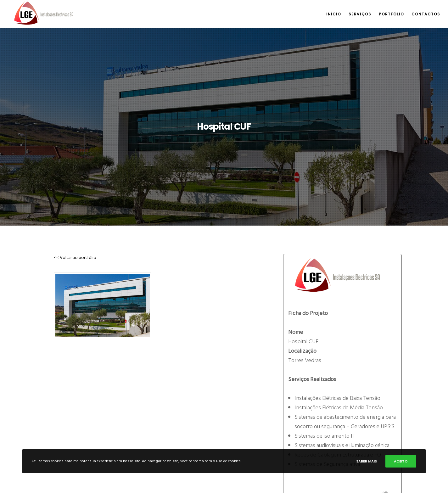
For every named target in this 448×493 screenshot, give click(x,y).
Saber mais (367, 461)
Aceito (401, 461)
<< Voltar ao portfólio (74, 258)
